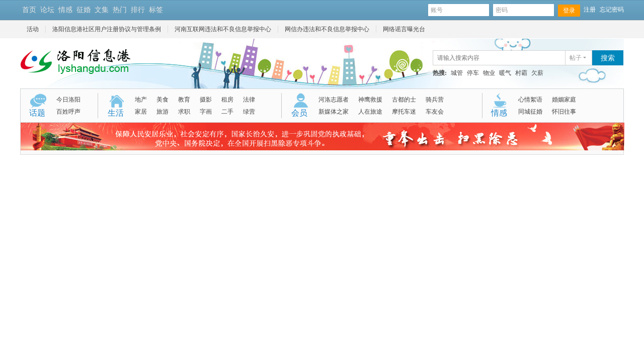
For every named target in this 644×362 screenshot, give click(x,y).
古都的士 (404, 100)
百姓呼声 (68, 112)
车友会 (435, 112)
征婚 (84, 10)
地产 (141, 100)
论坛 (47, 10)
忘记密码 (612, 10)
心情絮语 (530, 100)
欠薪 (537, 73)
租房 (227, 100)
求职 (184, 112)
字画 (206, 112)
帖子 (576, 58)
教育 (184, 100)
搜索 (608, 58)
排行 (138, 10)
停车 (473, 73)
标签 (156, 10)
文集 (102, 10)
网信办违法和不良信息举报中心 (327, 29)
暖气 (505, 73)
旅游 (163, 112)
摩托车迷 (404, 112)
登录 (569, 11)
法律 (249, 100)
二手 (227, 112)
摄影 (206, 100)
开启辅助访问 (170, 10)
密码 (524, 11)
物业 (489, 73)
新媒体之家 (334, 112)
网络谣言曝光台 (404, 29)
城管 (457, 73)
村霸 (521, 73)
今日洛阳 (68, 100)
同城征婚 (530, 112)
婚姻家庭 (564, 100)
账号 (459, 11)
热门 (120, 10)
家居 (141, 112)
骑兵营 (435, 100)
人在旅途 (370, 112)
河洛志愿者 (334, 100)
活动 (33, 29)
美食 (163, 100)
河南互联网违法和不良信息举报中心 (223, 29)
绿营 (249, 112)
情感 (65, 10)
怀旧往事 (564, 112)
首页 (29, 10)
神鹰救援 (370, 100)
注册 (590, 10)
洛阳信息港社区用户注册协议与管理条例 (107, 29)
